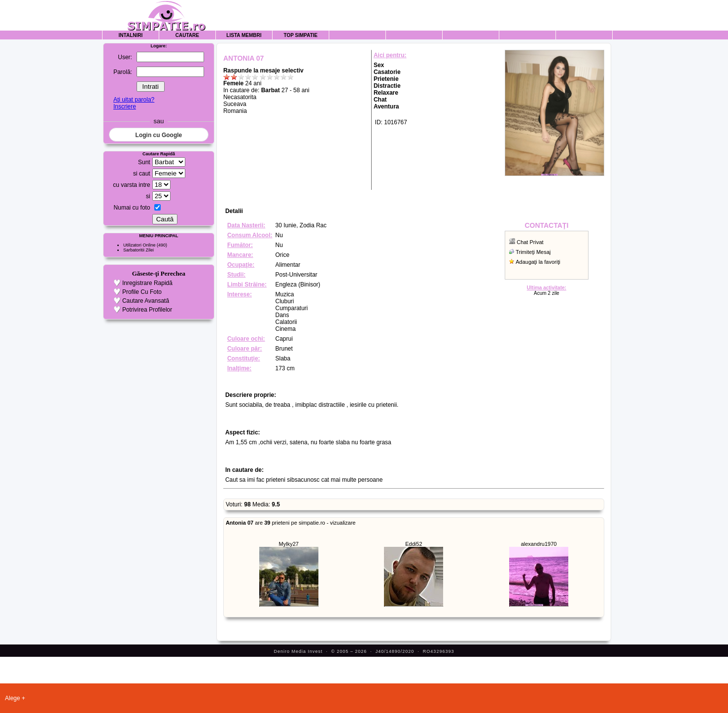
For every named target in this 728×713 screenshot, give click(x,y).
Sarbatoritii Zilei (139, 250)
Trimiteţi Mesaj (533, 252)
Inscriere (125, 107)
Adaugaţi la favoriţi (538, 262)
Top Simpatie (301, 35)
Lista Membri (244, 35)
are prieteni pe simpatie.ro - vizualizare (291, 523)
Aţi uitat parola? (134, 100)
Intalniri (131, 35)
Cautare (187, 35)
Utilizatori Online (139, 245)
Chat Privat (530, 242)
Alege (13, 698)
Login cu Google (159, 135)
